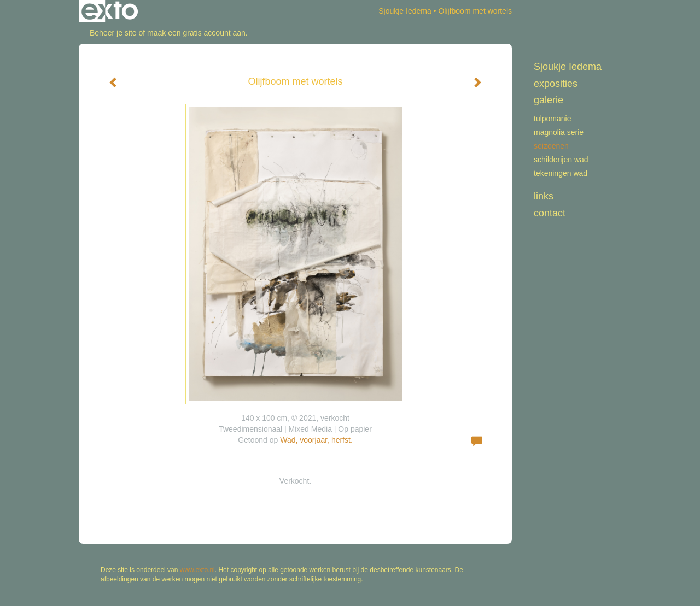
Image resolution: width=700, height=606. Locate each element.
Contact (550, 213)
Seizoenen (551, 146)
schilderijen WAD (561, 160)
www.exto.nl (197, 570)
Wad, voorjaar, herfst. (316, 440)
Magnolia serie (559, 132)
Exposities (556, 84)
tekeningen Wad (561, 173)
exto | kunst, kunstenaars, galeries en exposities (110, 11)
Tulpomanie (553, 119)
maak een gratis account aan (196, 33)
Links (544, 196)
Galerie (549, 100)
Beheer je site (113, 33)
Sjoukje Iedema (405, 11)
